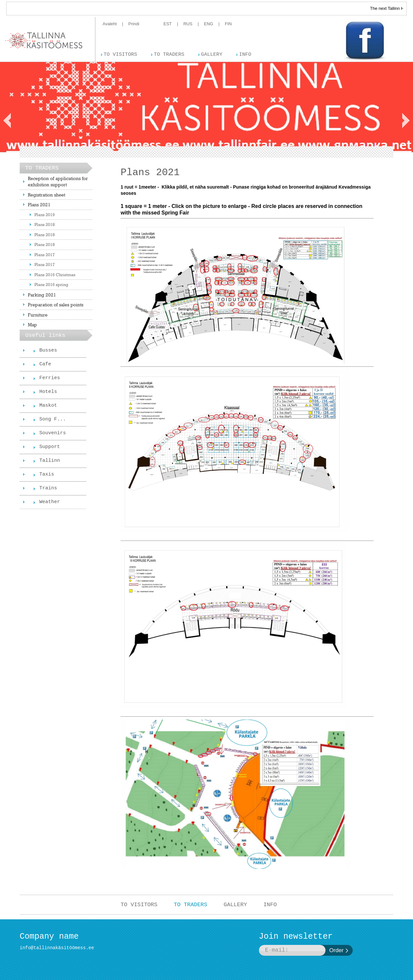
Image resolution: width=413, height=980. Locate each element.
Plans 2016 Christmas (55, 275)
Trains (48, 488)
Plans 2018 (45, 224)
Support (50, 447)
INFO (270, 905)
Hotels (48, 392)
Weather (50, 502)
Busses (48, 350)
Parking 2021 (42, 295)
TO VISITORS (139, 905)
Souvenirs (53, 433)
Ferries (50, 378)
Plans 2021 (39, 204)
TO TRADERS (190, 905)
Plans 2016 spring (51, 284)
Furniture (38, 315)
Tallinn (50, 461)
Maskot (48, 406)
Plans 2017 (45, 255)
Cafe (45, 364)
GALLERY (235, 905)
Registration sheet (47, 195)
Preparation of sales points (56, 305)
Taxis (47, 474)
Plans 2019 (45, 214)
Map (32, 325)
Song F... (53, 419)
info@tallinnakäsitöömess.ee (57, 948)
